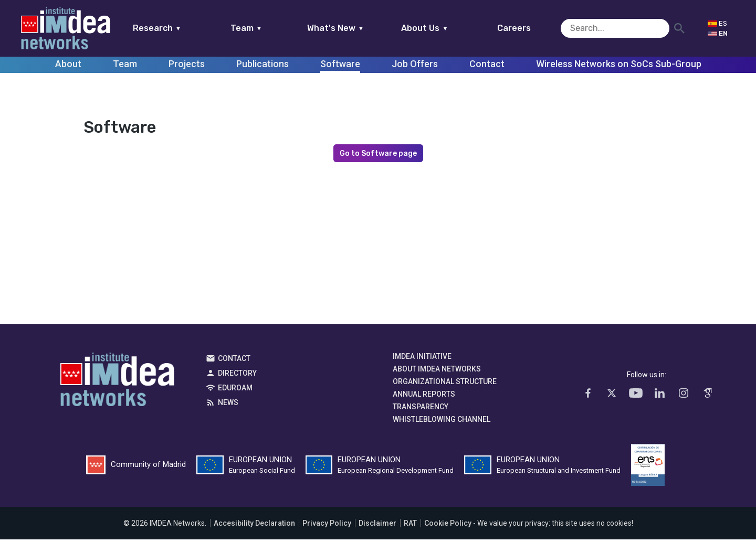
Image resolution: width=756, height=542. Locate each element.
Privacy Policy (327, 526)
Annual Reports (424, 397)
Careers (534, 28)
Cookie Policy (448, 526)
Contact (234, 361)
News (228, 405)
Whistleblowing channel (442, 422)
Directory (237, 376)
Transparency (421, 409)
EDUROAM (235, 390)
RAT (410, 526)
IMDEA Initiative (422, 359)
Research (177, 28)
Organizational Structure (445, 384)
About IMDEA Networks (437, 371)
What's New (356, 28)
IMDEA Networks (117, 385)
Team (266, 28)
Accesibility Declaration (254, 526)
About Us (445, 28)
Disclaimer (377, 526)
